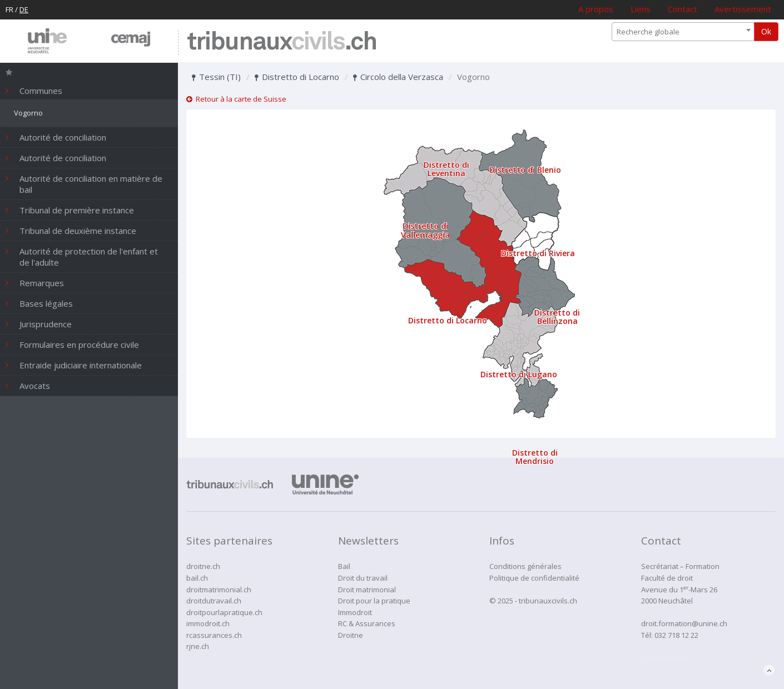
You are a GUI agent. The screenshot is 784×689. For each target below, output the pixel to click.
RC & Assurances (367, 623)
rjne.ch (198, 646)
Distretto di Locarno (297, 77)
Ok (766, 31)
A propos (596, 9)
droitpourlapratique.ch (224, 612)
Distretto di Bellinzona (557, 317)
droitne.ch (203, 566)
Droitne (351, 635)
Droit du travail (363, 578)
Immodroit (355, 612)
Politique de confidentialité (534, 578)
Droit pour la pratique (374, 601)
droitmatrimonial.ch (219, 590)
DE (24, 9)
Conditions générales (525, 566)
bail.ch (197, 578)
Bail (344, 566)
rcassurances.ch (214, 635)
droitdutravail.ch (214, 601)
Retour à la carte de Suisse (236, 99)
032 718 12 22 (676, 635)
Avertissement (743, 9)
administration (666, 658)
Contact (683, 9)
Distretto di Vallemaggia (425, 230)
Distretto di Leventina (446, 169)
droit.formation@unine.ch (684, 623)
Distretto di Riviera (538, 253)
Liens (641, 9)
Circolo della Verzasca (398, 77)
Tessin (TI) (216, 77)
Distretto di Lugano (519, 374)
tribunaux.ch (282, 43)
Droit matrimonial (367, 590)
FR (9, 9)
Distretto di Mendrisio (535, 457)
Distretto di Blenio (525, 170)
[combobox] (683, 32)
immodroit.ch (208, 623)
